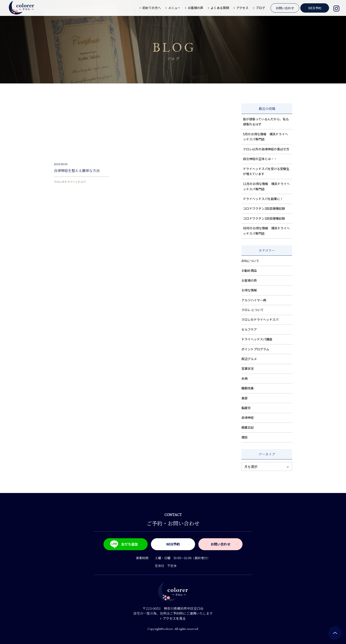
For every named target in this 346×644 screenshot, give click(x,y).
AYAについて (250, 261)
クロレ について (253, 310)
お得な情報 (249, 290)
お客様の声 (249, 280)
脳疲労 (246, 408)
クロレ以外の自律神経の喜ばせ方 (266, 149)
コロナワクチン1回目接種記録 (264, 218)
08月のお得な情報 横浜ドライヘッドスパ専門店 (266, 231)
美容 (244, 398)
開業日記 (248, 427)
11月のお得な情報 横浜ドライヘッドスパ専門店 (266, 186)
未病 (244, 378)
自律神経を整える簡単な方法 (77, 171)
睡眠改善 (248, 388)
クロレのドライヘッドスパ (70, 182)
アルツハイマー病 (254, 300)
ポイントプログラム (255, 349)
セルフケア (249, 329)
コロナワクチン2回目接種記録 (264, 208)
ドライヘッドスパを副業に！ (263, 199)
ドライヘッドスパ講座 (257, 339)
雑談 (244, 437)
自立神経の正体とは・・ (260, 159)
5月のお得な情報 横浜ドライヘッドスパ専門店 (265, 137)
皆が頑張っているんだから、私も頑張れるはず (266, 122)
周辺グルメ (249, 359)
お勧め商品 (249, 270)
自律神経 (248, 417)
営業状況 (248, 368)
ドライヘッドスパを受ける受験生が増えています (266, 171)
